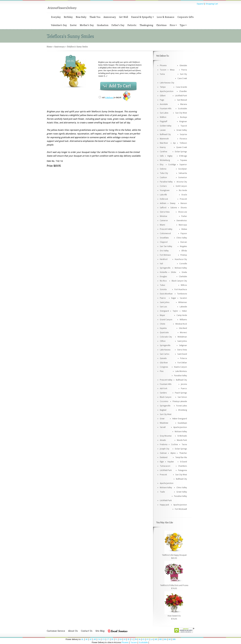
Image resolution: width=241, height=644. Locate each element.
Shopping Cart (212, 4)
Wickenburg (165, 160)
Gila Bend (183, 328)
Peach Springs (181, 393)
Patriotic (132, 25)
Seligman (183, 345)
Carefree (163, 152)
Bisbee (184, 229)
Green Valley (182, 130)
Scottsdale (182, 109)
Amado (163, 440)
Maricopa (183, 225)
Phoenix (163, 66)
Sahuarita (183, 173)
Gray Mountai (166, 436)
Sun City (183, 74)
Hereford (164, 259)
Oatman (163, 453)
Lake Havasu (165, 350)
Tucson (163, 70)
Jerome (184, 384)
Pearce (163, 298)
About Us (73, 631)
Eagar (174, 298)
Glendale (183, 66)
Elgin (162, 462)
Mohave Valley (181, 268)
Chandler (183, 91)
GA (120, 639)
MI (170, 639)
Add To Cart (120, 86)
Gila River (164, 363)
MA (165, 639)
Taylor (175, 311)
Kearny (163, 147)
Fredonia (164, 445)
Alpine (173, 453)
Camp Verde (182, 315)
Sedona (163, 169)
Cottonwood (165, 233)
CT (108, 639)
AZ (91, 639)
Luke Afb (163, 195)
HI (125, 639)
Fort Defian (182, 363)
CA (99, 639)
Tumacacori (165, 466)
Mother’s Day (87, 25)
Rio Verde (183, 190)
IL (132, 639)
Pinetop (184, 255)
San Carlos (165, 354)
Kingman (183, 122)
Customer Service (56, 631)
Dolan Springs (181, 152)
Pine (162, 371)
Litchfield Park (181, 96)
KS (144, 639)
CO (104, 639)
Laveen (163, 130)
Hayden (171, 462)
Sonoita (163, 289)
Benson (184, 203)
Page (162, 100)
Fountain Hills (166, 109)
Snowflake (164, 238)
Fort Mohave (165, 255)
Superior (183, 165)
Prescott (183, 199)
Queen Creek (182, 147)
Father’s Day (118, 25)
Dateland (164, 457)
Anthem (163, 203)
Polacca (184, 358)
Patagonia (183, 470)
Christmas (161, 25)
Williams (183, 320)
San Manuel (182, 100)
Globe (173, 272)
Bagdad (163, 410)
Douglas (163, 277)
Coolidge (172, 165)
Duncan (184, 242)
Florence (183, 139)
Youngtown (165, 190)
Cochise (174, 445)
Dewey (173, 203)
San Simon (182, 397)
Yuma (162, 74)
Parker (184, 216)
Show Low (183, 212)
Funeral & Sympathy (142, 17)
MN (174, 639)
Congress (164, 367)
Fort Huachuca (181, 289)
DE (112, 639)
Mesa (172, 70)
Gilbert (163, 96)
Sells (162, 156)
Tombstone (182, 294)
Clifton (163, 341)
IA (140, 639)
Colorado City (166, 337)
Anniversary (110, 17)
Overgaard (164, 311)
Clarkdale (183, 277)
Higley (170, 156)
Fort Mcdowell (181, 509)
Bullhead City (165, 134)
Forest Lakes (182, 406)
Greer (162, 419)
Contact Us (87, 631)
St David (183, 462)
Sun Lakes (164, 113)
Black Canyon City (179, 281)
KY (148, 639)
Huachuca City (181, 259)
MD (161, 639)
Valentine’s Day (59, 25)
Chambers (183, 466)
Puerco (184, 389)
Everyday (56, 17)
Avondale (164, 104)
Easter (73, 25)
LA (152, 639)
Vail (161, 264)
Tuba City (164, 173)
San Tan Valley (166, 246)
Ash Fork (164, 389)
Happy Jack (164, 505)
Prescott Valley (166, 229)
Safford (163, 208)
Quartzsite (164, 333)
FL (116, 639)
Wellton (163, 117)
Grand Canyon (166, 320)
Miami (162, 225)
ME (156, 639)
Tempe (163, 87)
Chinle (162, 324)
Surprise (183, 134)
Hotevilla (164, 272)
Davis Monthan (166, 294)
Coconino (164, 401)
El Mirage (183, 156)
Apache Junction (167, 91)
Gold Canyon (181, 186)
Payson (184, 233)
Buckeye (184, 117)
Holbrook (164, 199)
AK (87, 639)
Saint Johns (165, 302)
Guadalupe (182, 423)
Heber (184, 311)
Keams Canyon (181, 367)
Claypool (164, 242)
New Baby (81, 17)
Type (183, 25)
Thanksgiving (146, 25)
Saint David (182, 354)
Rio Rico (163, 281)
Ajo (174, 143)
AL (82, 639)
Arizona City (182, 182)
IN (136, 639)
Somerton (183, 177)
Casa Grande (181, 87)
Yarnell (163, 427)
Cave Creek (182, 78)
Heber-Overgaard (180, 419)
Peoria (184, 70)
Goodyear (183, 169)
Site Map (100, 631)
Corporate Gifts (186, 17)
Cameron (164, 221)
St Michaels (182, 436)
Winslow (163, 216)
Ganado (163, 358)
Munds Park (182, 440)
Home (49, 47)
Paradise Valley (166, 182)
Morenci (183, 333)
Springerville (165, 268)
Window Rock (181, 324)
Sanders (163, 393)
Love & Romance (166, 17)
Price (173, 25)
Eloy (162, 165)
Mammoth (164, 139)
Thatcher (183, 453)
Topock (184, 126)
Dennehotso (182, 221)
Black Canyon (166, 397)
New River (164, 143)
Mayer (162, 315)
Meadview (164, 423)
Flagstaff (164, 122)
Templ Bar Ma (181, 457)
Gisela (184, 272)
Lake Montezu (181, 371)
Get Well (123, 17)
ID (128, 639)
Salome (174, 208)
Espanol (200, 4)
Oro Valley (164, 251)
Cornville (183, 264)
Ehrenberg (183, 410)
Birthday (68, 17)
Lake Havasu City (167, 83)
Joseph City (165, 449)
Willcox (184, 285)
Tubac (163, 285)
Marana (184, 104)
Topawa (183, 160)
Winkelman (182, 337)
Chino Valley (182, 238)
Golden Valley (166, 126)
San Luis (163, 307)
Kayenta (163, 328)
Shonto (184, 208)
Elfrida (184, 251)
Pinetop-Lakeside (180, 401)
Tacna (184, 445)
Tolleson (183, 143)
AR (95, 639)
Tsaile (162, 492)
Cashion (163, 177)
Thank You (95, 17)
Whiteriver (183, 302)
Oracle (184, 195)
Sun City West (181, 113)
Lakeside (183, 307)
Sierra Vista (165, 212)
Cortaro (163, 186)
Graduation (103, 25)
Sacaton (183, 298)
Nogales (183, 246)
